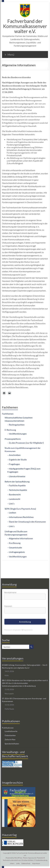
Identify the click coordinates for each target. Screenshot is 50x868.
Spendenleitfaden (12, 744)
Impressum (36, 863)
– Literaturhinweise (16, 476)
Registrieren (28, 630)
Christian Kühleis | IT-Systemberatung (34, 860)
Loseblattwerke (11, 731)
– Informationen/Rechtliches (20, 517)
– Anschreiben (14, 455)
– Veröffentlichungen (17, 434)
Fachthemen (8, 414)
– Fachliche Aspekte (16, 485)
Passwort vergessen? (13, 630)
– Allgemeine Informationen (20, 538)
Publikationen (8, 728)
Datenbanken (10, 735)
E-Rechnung (10, 430)
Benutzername (10, 592)
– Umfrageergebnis (16, 552)
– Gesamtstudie (15, 547)
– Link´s (11, 503)
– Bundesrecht (14, 494)
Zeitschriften (10, 739)
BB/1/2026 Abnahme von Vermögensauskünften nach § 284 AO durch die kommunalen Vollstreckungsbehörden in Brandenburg (25, 683)
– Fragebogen (14, 464)
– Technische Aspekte (17, 490)
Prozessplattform (13, 439)
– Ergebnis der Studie (17, 460)
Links (18, 863)
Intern (12, 863)
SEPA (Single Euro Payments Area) (20, 509)
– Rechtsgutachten (16, 425)
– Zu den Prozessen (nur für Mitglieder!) (26, 443)
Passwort (8, 606)
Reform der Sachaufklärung (17, 482)
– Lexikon (12, 513)
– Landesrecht (14, 499)
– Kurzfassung (14, 543)
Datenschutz (26, 863)
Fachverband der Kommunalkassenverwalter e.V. (25, 26)
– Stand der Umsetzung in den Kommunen (27, 522)
